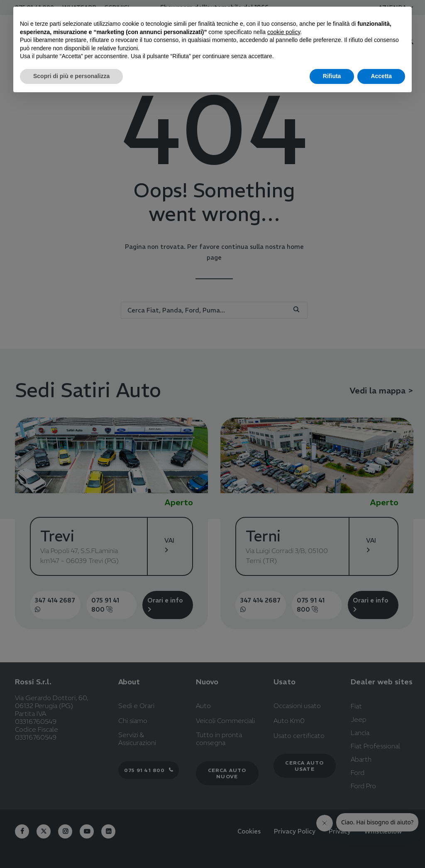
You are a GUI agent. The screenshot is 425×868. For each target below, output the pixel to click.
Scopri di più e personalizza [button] (71, 76)
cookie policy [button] (284, 32)
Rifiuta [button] (332, 76)
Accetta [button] (381, 76)
